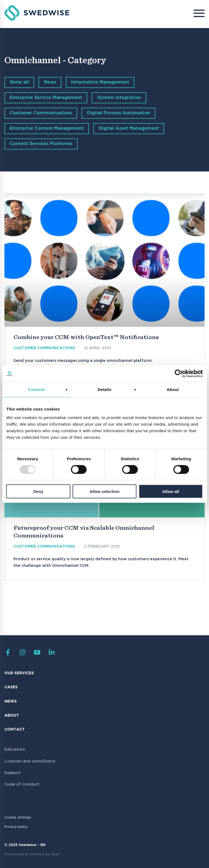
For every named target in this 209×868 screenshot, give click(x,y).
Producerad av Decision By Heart (32, 854)
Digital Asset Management (129, 128)
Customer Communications (41, 113)
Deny (38, 491)
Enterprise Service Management (46, 98)
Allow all (171, 491)
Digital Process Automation (119, 113)
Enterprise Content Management (47, 128)
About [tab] (173, 389)
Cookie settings (18, 818)
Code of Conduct (22, 784)
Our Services (19, 673)
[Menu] (195, 14)
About (12, 716)
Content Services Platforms (41, 144)
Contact (15, 730)
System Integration (119, 98)
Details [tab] (105, 389)
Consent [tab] (36, 389)
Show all (19, 82)
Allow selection (104, 491)
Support (13, 773)
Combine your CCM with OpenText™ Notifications (86, 337)
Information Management (100, 82)
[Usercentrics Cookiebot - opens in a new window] (179, 373)
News (50, 82)
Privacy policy (16, 827)
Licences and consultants (30, 761)
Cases (11, 687)
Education (15, 750)
